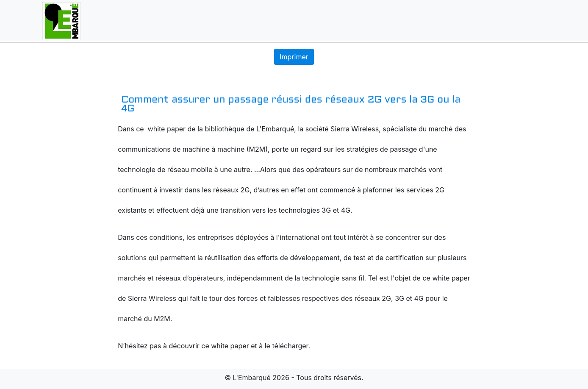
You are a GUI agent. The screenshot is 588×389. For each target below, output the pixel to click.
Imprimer (294, 57)
